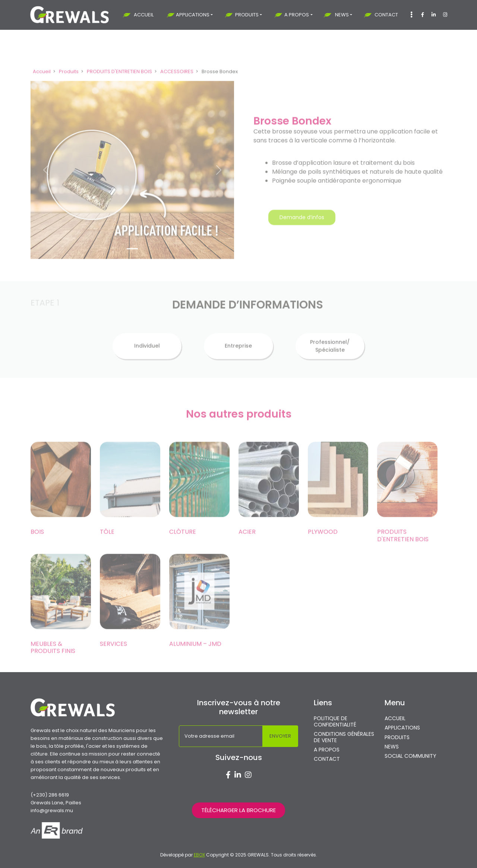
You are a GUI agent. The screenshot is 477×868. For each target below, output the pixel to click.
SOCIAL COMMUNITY (410, 756)
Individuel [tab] (147, 357)
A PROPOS (297, 15)
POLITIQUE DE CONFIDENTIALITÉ (335, 722)
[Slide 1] (132, 259)
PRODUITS (247, 15)
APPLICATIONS (193, 15)
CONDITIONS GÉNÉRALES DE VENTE (344, 737)
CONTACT (386, 15)
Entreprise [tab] (238, 357)
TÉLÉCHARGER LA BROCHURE (238, 810)
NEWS (342, 15)
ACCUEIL (144, 15)
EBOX (199, 855)
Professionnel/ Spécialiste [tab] (330, 357)
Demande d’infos (302, 228)
